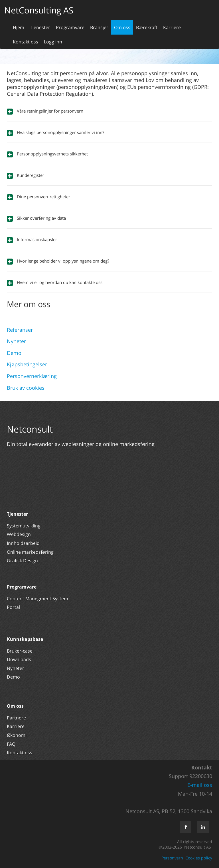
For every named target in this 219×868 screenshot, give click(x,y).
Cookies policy (199, 858)
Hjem (19, 27)
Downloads (19, 659)
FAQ (11, 744)
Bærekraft (147, 27)
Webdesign (19, 534)
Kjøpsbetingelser (27, 364)
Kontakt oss (26, 42)
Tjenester (40, 27)
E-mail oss (200, 785)
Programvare (70, 27)
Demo (14, 353)
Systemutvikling (24, 526)
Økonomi (17, 735)
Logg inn (53, 42)
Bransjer (99, 27)
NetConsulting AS (39, 10)
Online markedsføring (30, 552)
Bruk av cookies (26, 388)
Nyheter (16, 341)
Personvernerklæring (32, 376)
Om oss (122, 27)
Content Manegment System (37, 599)
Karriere (172, 27)
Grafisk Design (23, 561)
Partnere (16, 718)
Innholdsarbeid (23, 543)
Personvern (172, 858)
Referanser (20, 330)
